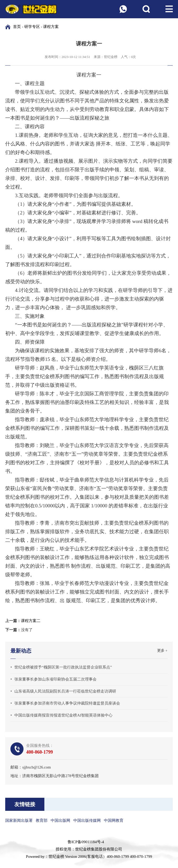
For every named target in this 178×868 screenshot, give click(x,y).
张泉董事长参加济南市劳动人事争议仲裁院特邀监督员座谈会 (67, 703)
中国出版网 (60, 820)
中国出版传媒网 (87, 820)
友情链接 (25, 804)
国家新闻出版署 (19, 820)
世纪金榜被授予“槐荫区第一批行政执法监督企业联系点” (63, 667)
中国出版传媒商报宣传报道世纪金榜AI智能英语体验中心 (63, 715)
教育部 (42, 820)
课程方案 (51, 27)
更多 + (162, 651)
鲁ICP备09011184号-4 (86, 842)
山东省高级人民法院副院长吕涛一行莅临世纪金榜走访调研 (65, 691)
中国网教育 (114, 820)
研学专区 (32, 27)
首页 (17, 27)
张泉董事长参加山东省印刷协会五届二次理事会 (55, 679)
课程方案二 (31, 621)
